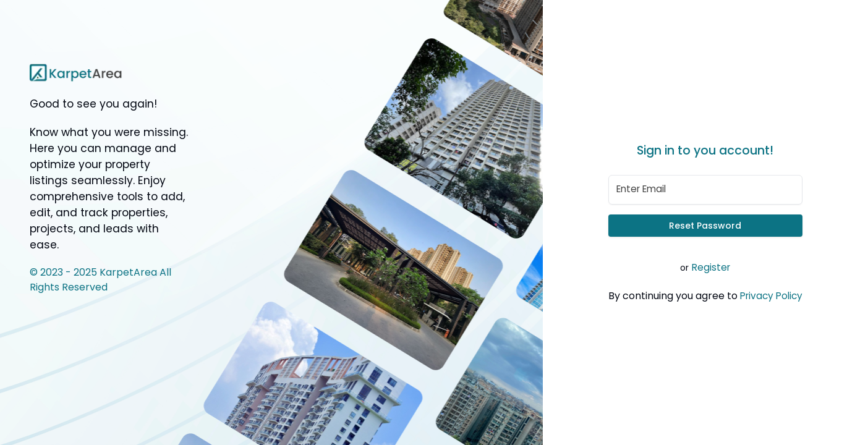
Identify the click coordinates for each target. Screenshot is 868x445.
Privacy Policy (771, 296)
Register (711, 268)
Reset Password (705, 226)
